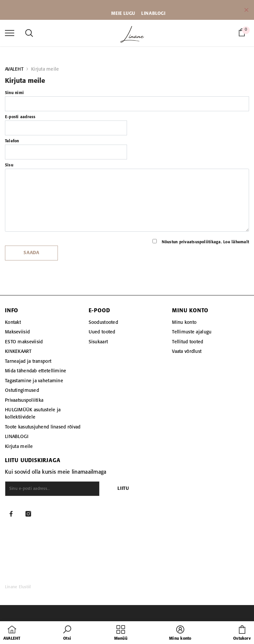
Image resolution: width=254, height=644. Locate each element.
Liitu (123, 489)
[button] (67, 633)
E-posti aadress (20, 117)
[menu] (10, 33)
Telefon (12, 141)
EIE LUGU (125, 14)
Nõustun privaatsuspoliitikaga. (201, 242)
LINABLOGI (153, 14)
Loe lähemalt (236, 242)
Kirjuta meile (45, 69)
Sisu (9, 165)
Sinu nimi (14, 93)
